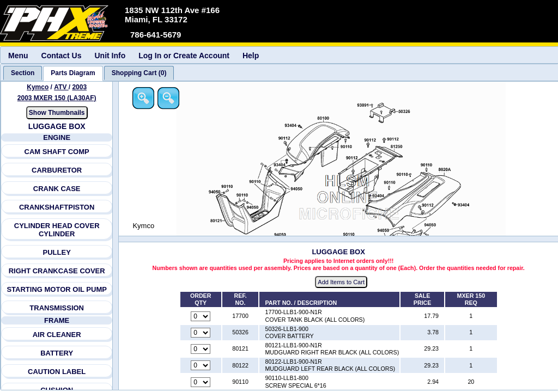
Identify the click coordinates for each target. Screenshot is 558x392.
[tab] (23, 73)
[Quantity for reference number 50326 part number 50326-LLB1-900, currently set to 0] (201, 333)
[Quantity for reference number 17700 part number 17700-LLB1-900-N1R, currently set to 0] (201, 316)
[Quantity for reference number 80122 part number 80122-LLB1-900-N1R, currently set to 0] (201, 366)
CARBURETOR (57, 170)
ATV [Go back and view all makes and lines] (62, 87)
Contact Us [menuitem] (62, 56)
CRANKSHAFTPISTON (57, 207)
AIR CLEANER (57, 335)
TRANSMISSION (57, 308)
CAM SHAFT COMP (57, 152)
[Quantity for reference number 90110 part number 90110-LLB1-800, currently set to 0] (201, 382)
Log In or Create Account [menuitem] (184, 56)
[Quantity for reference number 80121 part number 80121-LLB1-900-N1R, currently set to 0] (201, 350)
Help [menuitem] (251, 56)
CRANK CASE (57, 189)
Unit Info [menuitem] (110, 56)
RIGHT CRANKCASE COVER (57, 271)
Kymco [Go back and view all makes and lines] (38, 87)
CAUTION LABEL (57, 372)
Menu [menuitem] (18, 56)
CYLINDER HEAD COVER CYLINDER (57, 230)
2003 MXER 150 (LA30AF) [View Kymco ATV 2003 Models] (57, 98)
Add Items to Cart (342, 283)
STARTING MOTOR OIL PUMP (57, 289)
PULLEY (57, 252)
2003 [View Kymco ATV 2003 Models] (80, 87)
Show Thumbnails (57, 113)
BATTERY (57, 353)
